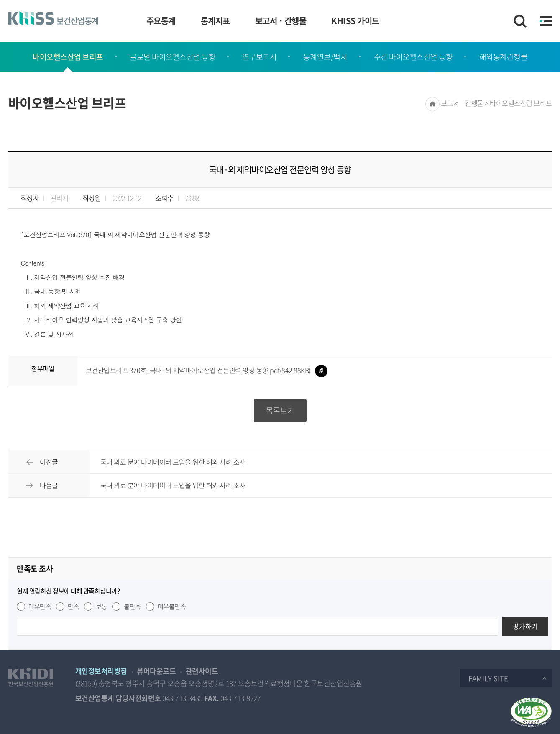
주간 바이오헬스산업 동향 (413, 57)
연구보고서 (260, 57)
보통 (101, 606)
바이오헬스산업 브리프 (68, 57)
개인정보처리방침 (101, 671)
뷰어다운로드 (156, 671)
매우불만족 (172, 606)
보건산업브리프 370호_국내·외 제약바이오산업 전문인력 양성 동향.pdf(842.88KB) (207, 370)
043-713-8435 (182, 698)
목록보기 (280, 410)
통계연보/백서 (325, 57)
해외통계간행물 (504, 57)
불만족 (132, 606)
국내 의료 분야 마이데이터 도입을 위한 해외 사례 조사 (173, 462)
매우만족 (40, 606)
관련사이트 (202, 671)
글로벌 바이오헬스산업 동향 (173, 57)
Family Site (488, 678)
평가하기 (525, 626)
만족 (73, 606)
